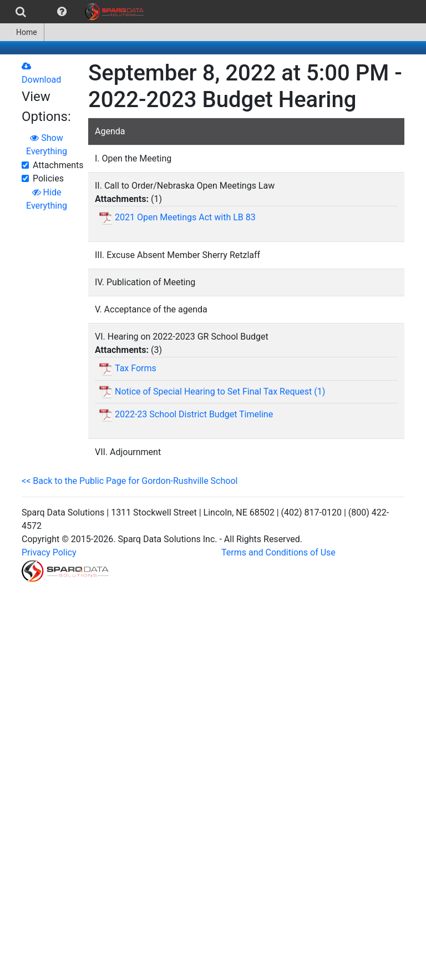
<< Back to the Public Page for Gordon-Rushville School (130, 481)
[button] (62, 12)
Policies (48, 178)
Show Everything (47, 145)
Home (22, 32)
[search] (21, 12)
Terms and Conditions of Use (278, 552)
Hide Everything (47, 199)
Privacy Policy (49, 552)
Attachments (58, 165)
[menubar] (75, 12)
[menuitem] (21, 12)
